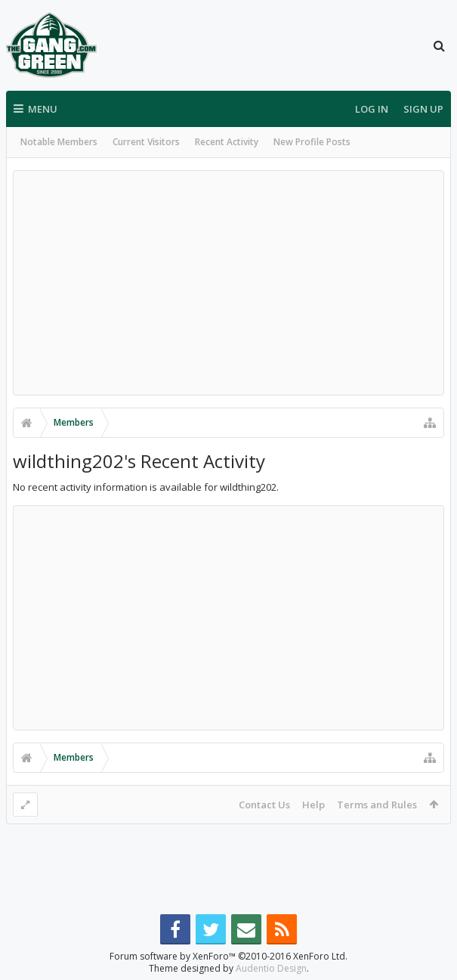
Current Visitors (146, 142)
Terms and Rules (377, 805)
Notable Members (59, 142)
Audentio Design (271, 956)
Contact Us (264, 805)
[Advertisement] (228, 283)
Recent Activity (227, 142)
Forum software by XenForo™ (228, 944)
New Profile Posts (312, 142)
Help (313, 805)
